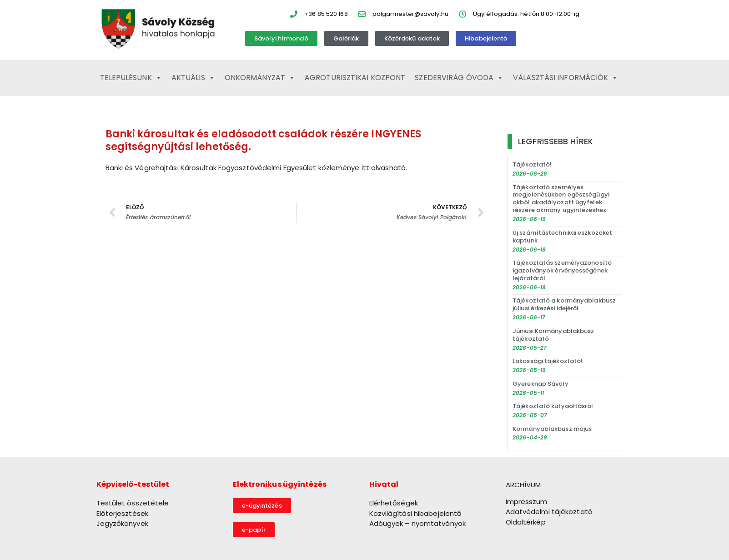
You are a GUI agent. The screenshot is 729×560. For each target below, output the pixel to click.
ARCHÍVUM (523, 485)
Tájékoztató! (532, 164)
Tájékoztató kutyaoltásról (553, 406)
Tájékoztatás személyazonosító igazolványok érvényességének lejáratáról (562, 270)
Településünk (131, 78)
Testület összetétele (133, 503)
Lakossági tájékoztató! (548, 361)
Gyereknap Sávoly (540, 384)
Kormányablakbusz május (552, 429)
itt (364, 168)
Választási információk (566, 78)
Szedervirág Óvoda (459, 78)
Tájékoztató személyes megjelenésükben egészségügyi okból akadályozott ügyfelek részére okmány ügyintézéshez (561, 199)
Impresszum (527, 502)
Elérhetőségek (394, 503)
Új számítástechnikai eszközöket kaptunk (562, 237)
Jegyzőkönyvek (122, 523)
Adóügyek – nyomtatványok (417, 523)
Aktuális (193, 78)
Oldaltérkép (526, 522)
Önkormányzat (260, 78)
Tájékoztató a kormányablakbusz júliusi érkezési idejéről (564, 304)
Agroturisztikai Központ (355, 78)
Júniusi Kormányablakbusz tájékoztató (553, 335)
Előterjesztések (123, 513)
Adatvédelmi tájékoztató (549, 512)
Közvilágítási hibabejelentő (416, 513)
